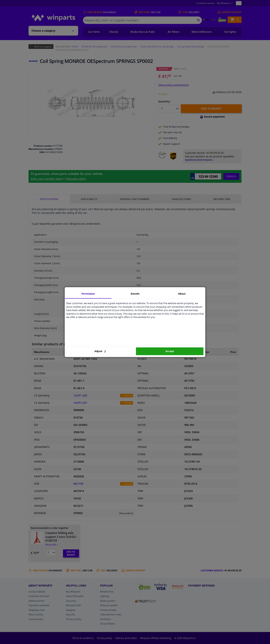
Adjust (100, 351)
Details (135, 294)
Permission (88, 294)
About (182, 294)
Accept (170, 351)
